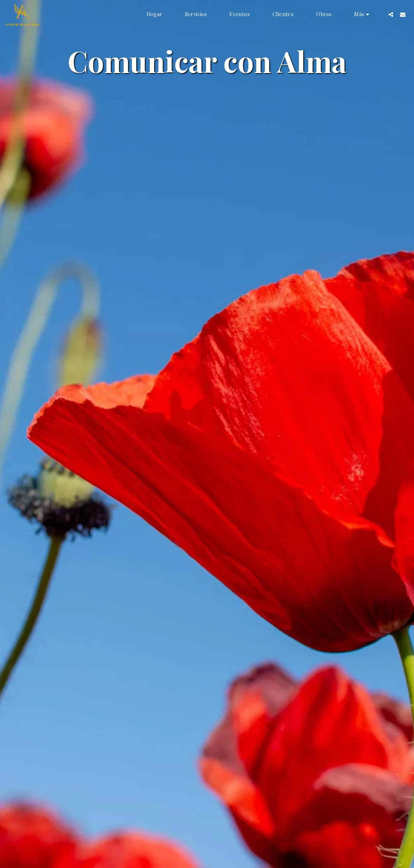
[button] (391, 14)
